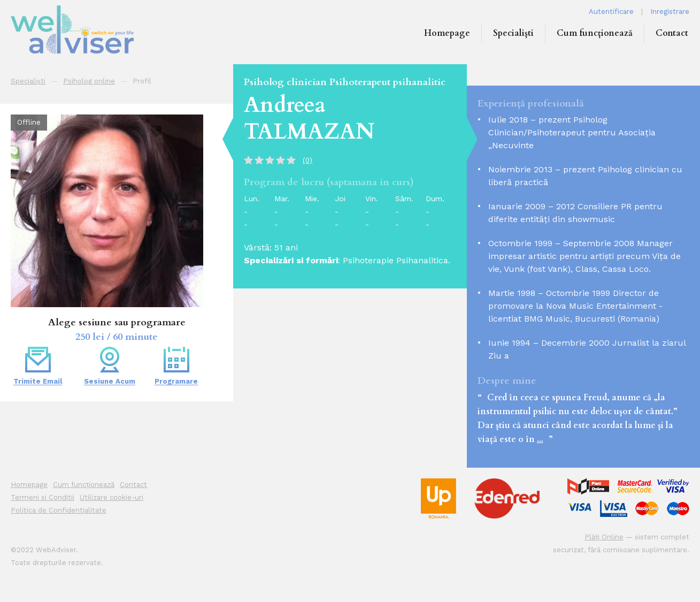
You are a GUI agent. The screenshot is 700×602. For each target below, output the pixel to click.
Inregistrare (670, 12)
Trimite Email (38, 366)
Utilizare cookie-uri (111, 497)
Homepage (447, 33)
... (540, 439)
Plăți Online (604, 537)
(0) (307, 160)
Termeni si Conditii (43, 497)
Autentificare (611, 12)
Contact (672, 33)
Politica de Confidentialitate (59, 510)
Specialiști (513, 33)
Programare (176, 366)
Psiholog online (89, 81)
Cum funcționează (595, 33)
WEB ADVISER (91, 29)
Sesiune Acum (110, 366)
